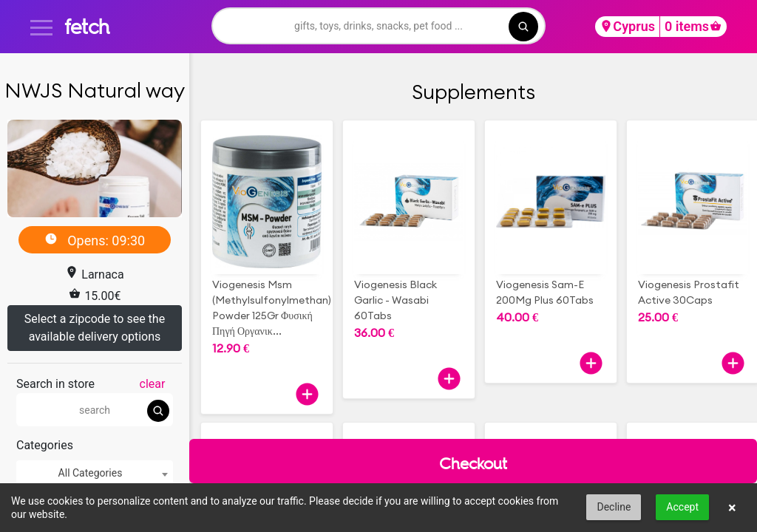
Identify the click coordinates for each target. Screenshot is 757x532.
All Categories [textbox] (91, 473)
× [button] (732, 508)
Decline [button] (614, 507)
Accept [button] (682, 507)
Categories (45, 445)
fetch (87, 26)
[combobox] (95, 473)
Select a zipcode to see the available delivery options (95, 328)
